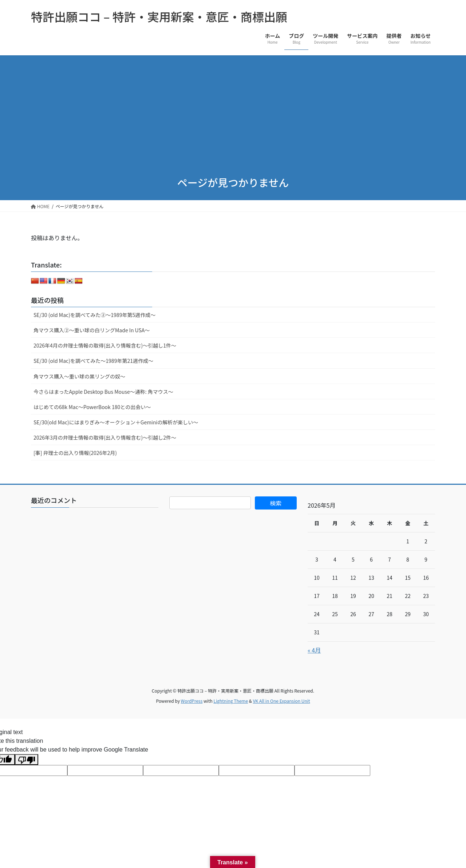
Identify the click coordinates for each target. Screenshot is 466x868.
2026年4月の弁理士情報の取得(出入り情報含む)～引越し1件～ (105, 345)
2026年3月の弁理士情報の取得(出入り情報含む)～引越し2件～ (105, 437)
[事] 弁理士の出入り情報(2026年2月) (75, 453)
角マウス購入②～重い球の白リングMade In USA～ (92, 330)
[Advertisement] (233, 110)
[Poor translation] (27, 760)
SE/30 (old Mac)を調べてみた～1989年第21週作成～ (93, 361)
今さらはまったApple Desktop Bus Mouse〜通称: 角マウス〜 (103, 392)
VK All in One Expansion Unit (282, 701)
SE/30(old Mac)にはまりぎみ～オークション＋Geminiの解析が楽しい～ (116, 422)
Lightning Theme (231, 701)
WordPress (192, 701)
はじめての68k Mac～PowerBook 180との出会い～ (92, 407)
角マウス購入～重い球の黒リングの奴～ (79, 376)
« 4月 (314, 650)
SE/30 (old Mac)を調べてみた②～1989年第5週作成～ (94, 315)
